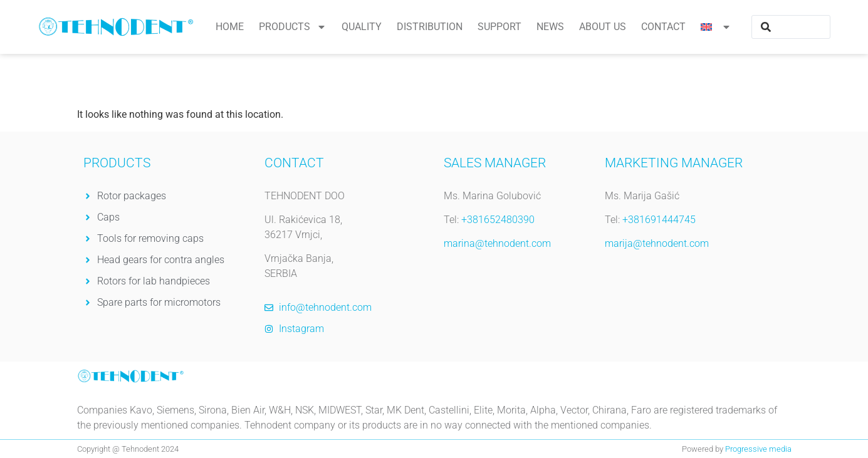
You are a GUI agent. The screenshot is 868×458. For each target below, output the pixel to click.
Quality (362, 27)
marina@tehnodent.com (497, 243)
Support (499, 27)
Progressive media (758, 449)
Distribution (430, 27)
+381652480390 (498, 220)
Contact (663, 27)
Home (230, 27)
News (550, 27)
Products (293, 27)
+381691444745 (659, 220)
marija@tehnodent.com (657, 243)
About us (603, 27)
